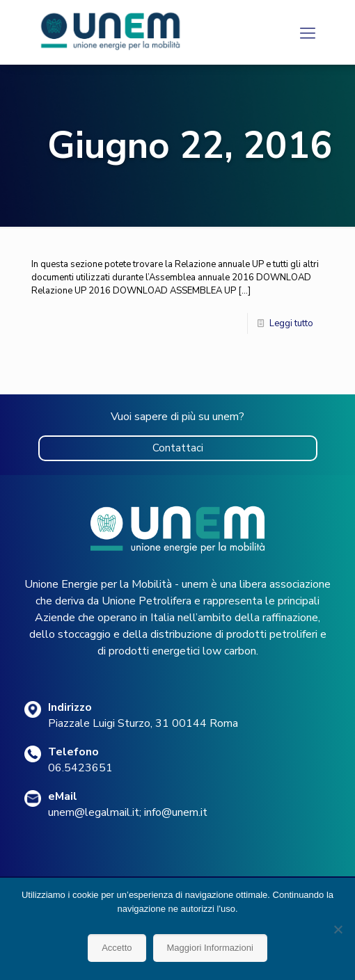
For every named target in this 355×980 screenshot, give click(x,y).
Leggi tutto (291, 323)
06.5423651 (80, 768)
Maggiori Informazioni (210, 948)
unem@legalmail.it (94, 812)
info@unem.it (176, 812)
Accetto (117, 948)
